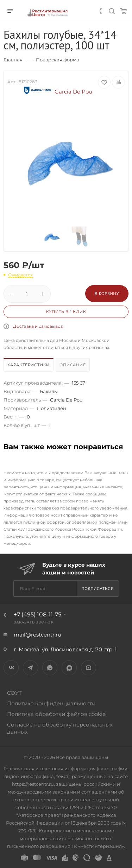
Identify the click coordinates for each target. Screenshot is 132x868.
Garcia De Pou (57, 92)
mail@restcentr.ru (37, 635)
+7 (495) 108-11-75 (37, 614)
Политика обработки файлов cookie (56, 714)
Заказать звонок (34, 622)
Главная (13, 60)
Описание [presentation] (73, 365)
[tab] (29, 366)
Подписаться (98, 589)
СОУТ (14, 693)
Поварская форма (58, 60)
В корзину (107, 294)
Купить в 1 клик (66, 312)
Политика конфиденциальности (51, 703)
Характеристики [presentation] (29, 365)
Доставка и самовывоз (38, 326)
